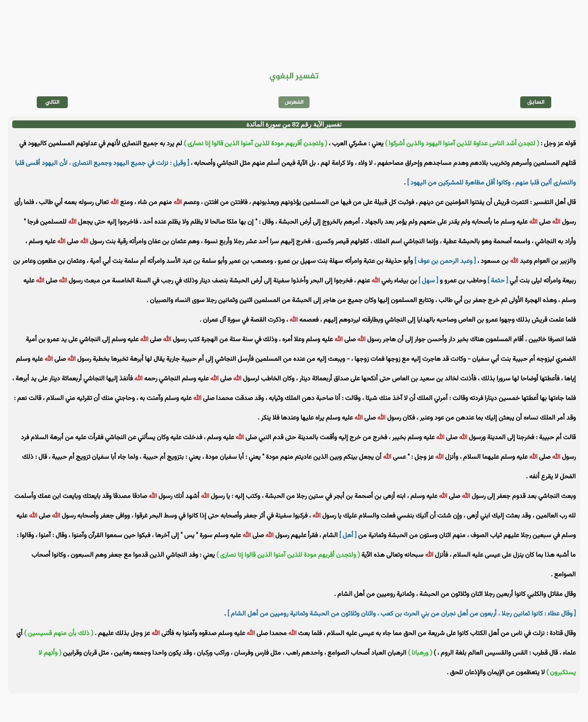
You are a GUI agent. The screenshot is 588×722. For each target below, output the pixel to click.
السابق (536, 102)
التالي (52, 102)
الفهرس (294, 102)
